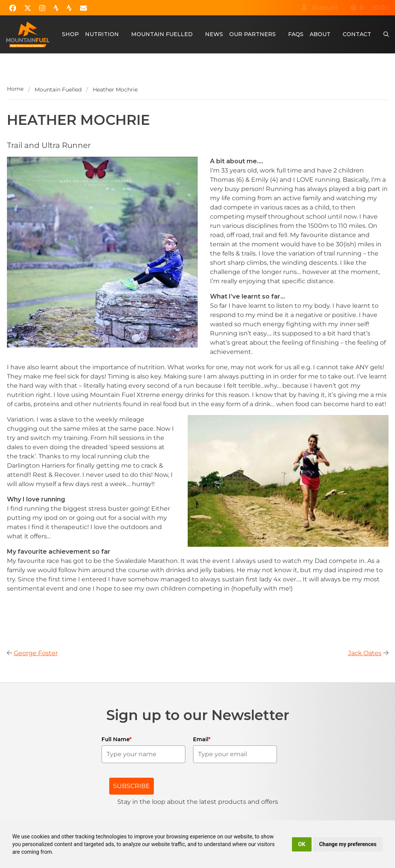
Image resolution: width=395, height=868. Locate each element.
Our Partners (252, 34)
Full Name (117, 739)
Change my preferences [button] (348, 844)
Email (202, 739)
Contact (357, 34)
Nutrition (102, 34)
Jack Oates (365, 653)
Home (15, 89)
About (320, 34)
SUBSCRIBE (132, 786)
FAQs (296, 34)
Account (320, 7)
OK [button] (302, 844)
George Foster (36, 653)
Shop (70, 34)
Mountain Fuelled (162, 34)
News (214, 34)
